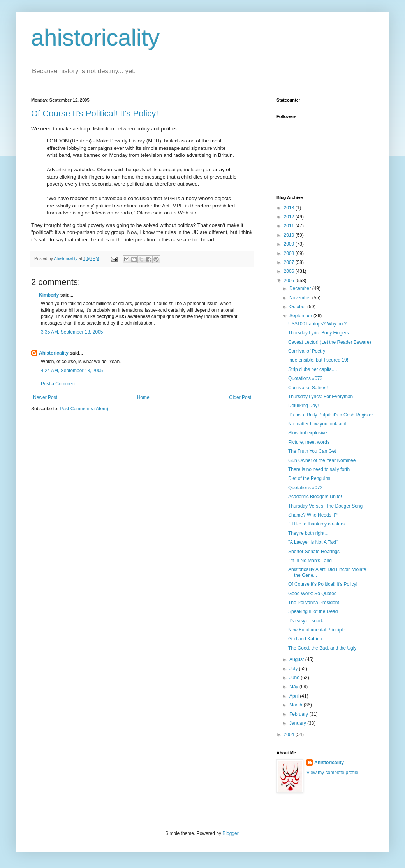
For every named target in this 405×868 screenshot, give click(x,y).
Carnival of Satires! (308, 388)
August (297, 659)
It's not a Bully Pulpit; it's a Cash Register (331, 415)
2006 (290, 271)
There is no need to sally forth (319, 469)
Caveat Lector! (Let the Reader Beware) (330, 342)
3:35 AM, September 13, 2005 (72, 332)
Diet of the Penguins (309, 478)
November (301, 298)
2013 (290, 208)
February (299, 714)
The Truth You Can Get (312, 451)
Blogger (230, 833)
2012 (290, 217)
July (294, 669)
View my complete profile (332, 773)
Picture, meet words (309, 442)
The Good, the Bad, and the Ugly (322, 648)
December (301, 288)
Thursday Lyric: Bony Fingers (319, 333)
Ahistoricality (54, 353)
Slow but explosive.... (310, 433)
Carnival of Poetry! (307, 351)
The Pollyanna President (314, 603)
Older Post (240, 397)
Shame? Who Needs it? (313, 515)
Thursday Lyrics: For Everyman (320, 397)
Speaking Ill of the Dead (313, 611)
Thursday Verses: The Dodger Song (325, 506)
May (294, 687)
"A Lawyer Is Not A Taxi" (313, 542)
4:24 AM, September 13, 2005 (72, 371)
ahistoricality (95, 38)
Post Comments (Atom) (84, 409)
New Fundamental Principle (317, 630)
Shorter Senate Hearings (314, 552)
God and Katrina (305, 639)
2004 (290, 734)
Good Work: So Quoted (313, 594)
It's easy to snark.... (308, 621)
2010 (290, 235)
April (295, 696)
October (298, 307)
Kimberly (49, 295)
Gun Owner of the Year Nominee (322, 460)
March (297, 705)
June (295, 678)
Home (143, 397)
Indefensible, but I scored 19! (318, 360)
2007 (290, 262)
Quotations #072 (305, 488)
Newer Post (45, 397)
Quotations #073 (305, 378)
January (298, 723)
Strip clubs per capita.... (313, 369)
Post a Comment (58, 384)
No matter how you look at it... (319, 424)
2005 (290, 281)
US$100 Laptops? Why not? (317, 324)
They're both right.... (309, 533)
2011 (290, 226)
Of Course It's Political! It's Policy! (95, 113)
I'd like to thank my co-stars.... (319, 524)
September (301, 316)
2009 (290, 244)
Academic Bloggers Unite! (315, 497)
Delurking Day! (304, 406)
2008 (290, 253)
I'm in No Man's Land (310, 561)
